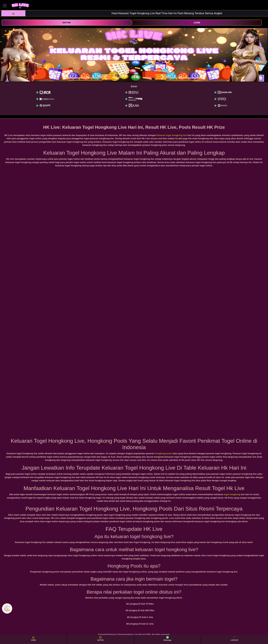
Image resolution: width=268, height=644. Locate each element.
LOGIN (197, 23)
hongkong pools (163, 453)
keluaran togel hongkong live (171, 135)
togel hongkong (232, 494)
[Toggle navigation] (5, 5)
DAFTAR (67, 23)
